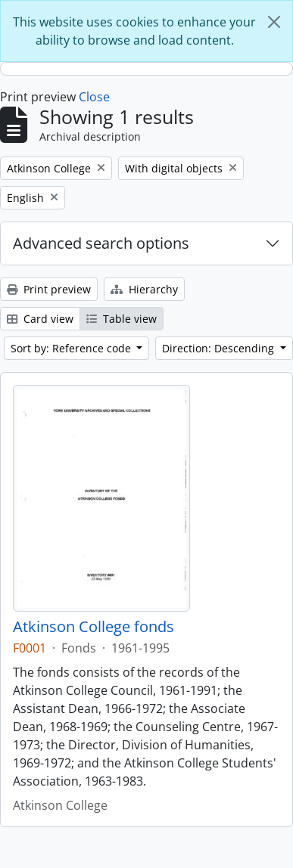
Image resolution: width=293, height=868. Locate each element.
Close (94, 97)
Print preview (49, 289)
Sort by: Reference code (72, 348)
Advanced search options (101, 243)
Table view (122, 319)
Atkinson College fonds (94, 627)
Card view (40, 319)
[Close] (274, 22)
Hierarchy (144, 289)
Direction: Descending (220, 348)
